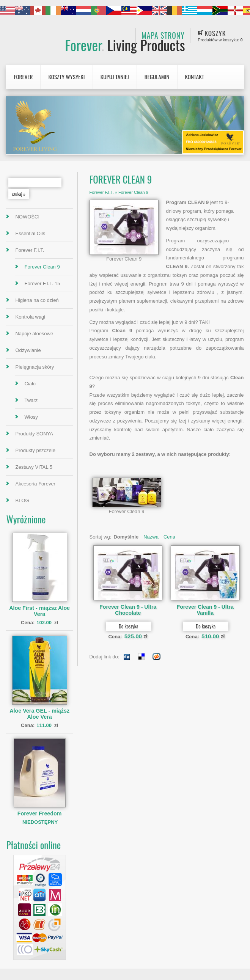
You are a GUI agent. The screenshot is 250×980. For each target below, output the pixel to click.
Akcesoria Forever (35, 484)
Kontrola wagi (30, 317)
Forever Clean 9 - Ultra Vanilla (205, 610)
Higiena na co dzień (37, 300)
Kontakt (195, 77)
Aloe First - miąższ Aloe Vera (39, 611)
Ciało (30, 384)
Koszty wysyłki (66, 77)
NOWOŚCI (27, 217)
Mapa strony (163, 35)
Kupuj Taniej (115, 77)
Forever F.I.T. (30, 250)
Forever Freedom (40, 814)
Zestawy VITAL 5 (34, 467)
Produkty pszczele (35, 450)
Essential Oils (30, 233)
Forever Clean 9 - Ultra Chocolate (128, 610)
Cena (169, 537)
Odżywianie (28, 350)
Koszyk (215, 33)
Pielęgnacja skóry (35, 367)
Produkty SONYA (34, 434)
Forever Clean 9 (42, 267)
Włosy (31, 417)
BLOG (22, 500)
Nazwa (151, 537)
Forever (125, 45)
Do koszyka (129, 626)
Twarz (31, 400)
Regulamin (157, 77)
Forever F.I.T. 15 (42, 283)
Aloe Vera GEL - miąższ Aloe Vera (39, 714)
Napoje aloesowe (34, 334)
